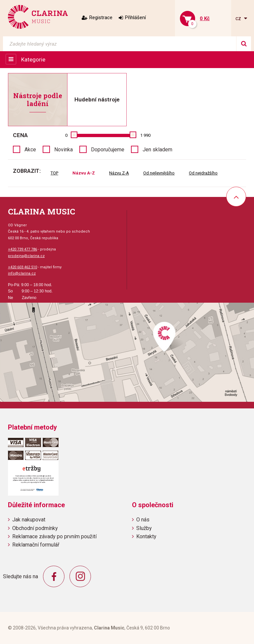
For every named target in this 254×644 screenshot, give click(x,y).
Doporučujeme (108, 150)
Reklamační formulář (36, 545)
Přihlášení (135, 18)
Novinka (63, 150)
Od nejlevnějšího (159, 173)
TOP (54, 173)
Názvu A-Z (84, 173)
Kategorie (33, 59)
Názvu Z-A (119, 173)
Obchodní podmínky (35, 528)
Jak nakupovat (29, 520)
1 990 (145, 135)
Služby (144, 528)
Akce (30, 150)
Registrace (101, 18)
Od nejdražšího (203, 173)
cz (239, 18)
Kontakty (146, 536)
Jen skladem (157, 150)
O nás (143, 520)
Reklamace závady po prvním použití (54, 536)
